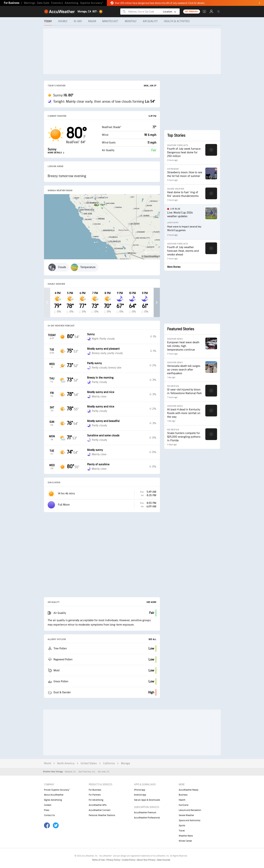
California (109, 763)
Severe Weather (186, 815)
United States (89, 763)
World (47, 763)
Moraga (125, 763)
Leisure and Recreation (190, 810)
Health (182, 800)
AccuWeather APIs (98, 805)
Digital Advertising (53, 800)
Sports (182, 826)
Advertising (71, 3)
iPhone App (140, 790)
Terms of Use (98, 860)
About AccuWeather (54, 795)
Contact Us (49, 815)
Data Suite (43, 3)
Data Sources (164, 860)
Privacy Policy (113, 860)
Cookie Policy (129, 860)
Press (47, 810)
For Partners (95, 795)
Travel (182, 831)
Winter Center (185, 841)
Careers (48, 805)
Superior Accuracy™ (92, 3)
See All (152, 639)
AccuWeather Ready (189, 790)
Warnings (30, 3)
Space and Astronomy (190, 820)
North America (66, 763)
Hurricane (184, 805)
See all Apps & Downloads (147, 800)
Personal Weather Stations (102, 815)
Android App (140, 795)
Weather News (186, 836)
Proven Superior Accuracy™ (57, 790)
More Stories (174, 267)
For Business (12, 3)
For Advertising (96, 800)
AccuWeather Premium (145, 813)
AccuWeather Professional (147, 818)
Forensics (57, 3)
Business (183, 795)
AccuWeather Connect (100, 810)
